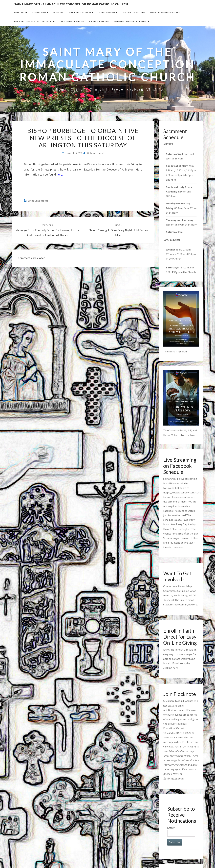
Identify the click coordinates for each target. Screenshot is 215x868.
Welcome (19, 13)
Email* (181, 831)
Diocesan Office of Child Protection (34, 21)
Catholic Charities (99, 21)
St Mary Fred (95, 153)
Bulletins (59, 13)
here (175, 668)
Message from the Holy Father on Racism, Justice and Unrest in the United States (47, 230)
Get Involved (39, 13)
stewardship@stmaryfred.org (180, 604)
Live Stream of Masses (72, 21)
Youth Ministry (107, 13)
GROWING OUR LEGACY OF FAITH (130, 21)
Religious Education (80, 13)
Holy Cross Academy (134, 13)
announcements (38, 201)
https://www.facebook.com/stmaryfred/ (186, 492)
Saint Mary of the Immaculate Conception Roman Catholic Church (71, 4)
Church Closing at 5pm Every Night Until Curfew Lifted (119, 230)
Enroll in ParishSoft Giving (165, 13)
